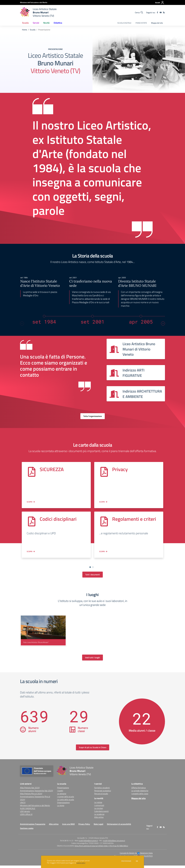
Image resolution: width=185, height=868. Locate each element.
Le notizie (98, 805)
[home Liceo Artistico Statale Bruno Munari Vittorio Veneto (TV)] (38, 12)
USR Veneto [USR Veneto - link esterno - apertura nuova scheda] (25, 814)
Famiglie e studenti (102, 790)
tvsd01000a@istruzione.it (88, 843)
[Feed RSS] (164, 12)
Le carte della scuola (66, 802)
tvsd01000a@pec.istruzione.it (114, 843)
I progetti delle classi (140, 796)
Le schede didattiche (140, 793)
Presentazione (63, 790)
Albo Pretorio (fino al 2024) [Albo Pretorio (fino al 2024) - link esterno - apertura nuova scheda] (31, 796)
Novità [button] (46, 23)
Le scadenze (99, 817)
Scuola (33, 30)
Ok (137, 861)
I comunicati (99, 808)
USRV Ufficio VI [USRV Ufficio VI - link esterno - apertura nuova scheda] (26, 817)
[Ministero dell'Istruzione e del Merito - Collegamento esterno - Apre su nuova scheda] (34, 2)
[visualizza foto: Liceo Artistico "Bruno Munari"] (43, 633)
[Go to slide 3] (93, 570)
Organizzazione (63, 805)
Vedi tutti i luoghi (92, 660)
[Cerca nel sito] (139, 12)
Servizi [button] (36, 23)
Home (24, 30)
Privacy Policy (84, 827)
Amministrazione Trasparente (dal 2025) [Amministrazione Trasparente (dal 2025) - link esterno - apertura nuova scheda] (36, 793)
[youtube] (161, 12)
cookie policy (81, 863)
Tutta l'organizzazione (93, 416)
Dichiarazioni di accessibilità (119, 827)
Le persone (62, 796)
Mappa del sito (157, 23)
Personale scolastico (103, 793)
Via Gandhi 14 (82, 840)
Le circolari (99, 811)
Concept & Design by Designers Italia (136, 855)
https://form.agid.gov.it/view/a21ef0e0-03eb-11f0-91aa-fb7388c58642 (101, 848)
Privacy (120, 469)
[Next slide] (163, 323)
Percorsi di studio (101, 796)
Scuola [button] (25, 23)
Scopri (30, 502)
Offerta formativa (139, 790)
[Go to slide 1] (87, 570)
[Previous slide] (22, 323)
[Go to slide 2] (90, 570)
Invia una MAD (68, 827)
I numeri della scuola (66, 799)
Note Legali (98, 827)
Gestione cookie (27, 831)
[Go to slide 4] (96, 570)
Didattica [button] (58, 23)
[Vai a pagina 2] (93, 567)
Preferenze (126, 861)
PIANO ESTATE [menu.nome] (141, 23)
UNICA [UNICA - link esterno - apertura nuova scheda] (23, 805)
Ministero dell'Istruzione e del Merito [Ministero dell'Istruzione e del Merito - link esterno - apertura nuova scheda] (35, 808)
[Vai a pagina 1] (90, 567)
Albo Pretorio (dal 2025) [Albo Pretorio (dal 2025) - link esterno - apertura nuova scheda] (30, 790)
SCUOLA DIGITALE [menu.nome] (124, 23)
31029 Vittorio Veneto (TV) (98, 840)
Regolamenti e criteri (134, 519)
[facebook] (157, 12)
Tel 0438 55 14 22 (67, 843)
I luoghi (60, 793)
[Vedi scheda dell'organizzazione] (136, 349)
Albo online (99, 820)
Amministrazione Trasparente (33, 827)
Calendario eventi (101, 814)
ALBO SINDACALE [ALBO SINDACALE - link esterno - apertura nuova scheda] (28, 811)
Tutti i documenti (93, 577)
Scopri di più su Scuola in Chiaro (93, 750)
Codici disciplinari (58, 519)
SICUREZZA (52, 469)
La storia (61, 808)
